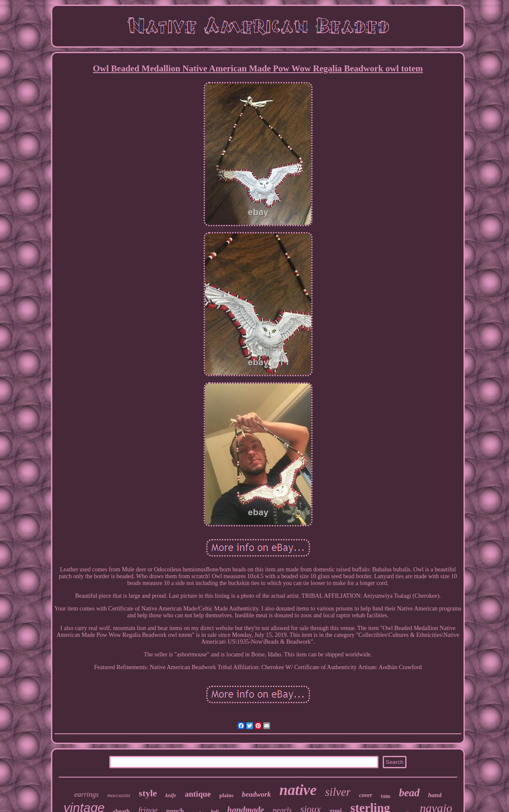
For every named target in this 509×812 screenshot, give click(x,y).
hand (435, 795)
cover (365, 795)
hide (386, 796)
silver (338, 792)
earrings (87, 794)
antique (198, 794)
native (298, 790)
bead (409, 793)
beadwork (256, 794)
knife (171, 795)
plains (226, 795)
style (148, 793)
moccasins (119, 795)
